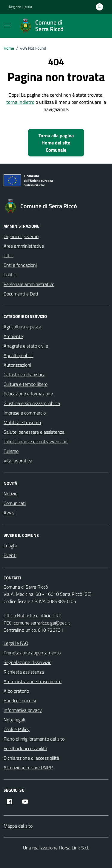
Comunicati (15, 503)
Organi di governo (21, 236)
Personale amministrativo (29, 284)
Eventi (10, 555)
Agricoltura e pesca (22, 327)
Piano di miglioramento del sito (34, 739)
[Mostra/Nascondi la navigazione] (7, 25)
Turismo (11, 451)
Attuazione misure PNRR (28, 768)
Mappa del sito (18, 826)
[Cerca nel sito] (96, 26)
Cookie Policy (17, 729)
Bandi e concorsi (20, 701)
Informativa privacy (23, 710)
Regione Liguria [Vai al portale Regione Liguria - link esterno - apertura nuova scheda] (20, 7)
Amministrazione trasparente (33, 681)
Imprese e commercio (25, 413)
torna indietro (20, 102)
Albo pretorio (16, 691)
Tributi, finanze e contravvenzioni (36, 441)
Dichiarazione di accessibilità (31, 758)
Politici (10, 275)
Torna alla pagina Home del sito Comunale (56, 143)
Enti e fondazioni (20, 265)
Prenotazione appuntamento (32, 653)
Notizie (10, 494)
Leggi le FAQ (16, 643)
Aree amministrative (24, 246)
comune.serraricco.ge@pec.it (42, 623)
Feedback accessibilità (25, 748)
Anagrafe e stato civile (26, 346)
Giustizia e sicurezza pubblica (32, 403)
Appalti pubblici (19, 355)
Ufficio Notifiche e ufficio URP (32, 616)
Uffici (9, 255)
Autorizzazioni (17, 365)
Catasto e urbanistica (24, 374)
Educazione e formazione (28, 394)
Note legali (14, 720)
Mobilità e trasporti (22, 422)
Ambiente (13, 336)
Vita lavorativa (18, 461)
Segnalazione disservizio (27, 662)
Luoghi (10, 546)
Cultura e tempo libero (26, 384)
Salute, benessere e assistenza (34, 432)
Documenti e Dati (21, 294)
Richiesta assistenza (24, 672)
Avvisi (9, 513)
